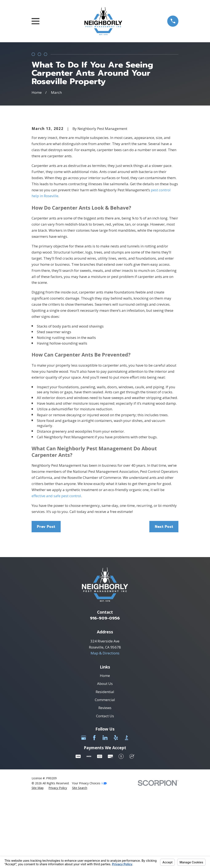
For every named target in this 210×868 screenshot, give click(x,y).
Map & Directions (105, 725)
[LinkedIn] (105, 809)
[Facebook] (94, 809)
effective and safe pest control (56, 567)
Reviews (105, 779)
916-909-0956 (105, 690)
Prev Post (46, 598)
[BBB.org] (127, 809)
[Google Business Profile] (84, 809)
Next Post (164, 598)
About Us (105, 755)
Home (105, 747)
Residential (105, 763)
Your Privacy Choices (89, 855)
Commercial (105, 771)
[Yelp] (116, 809)
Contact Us (105, 787)
